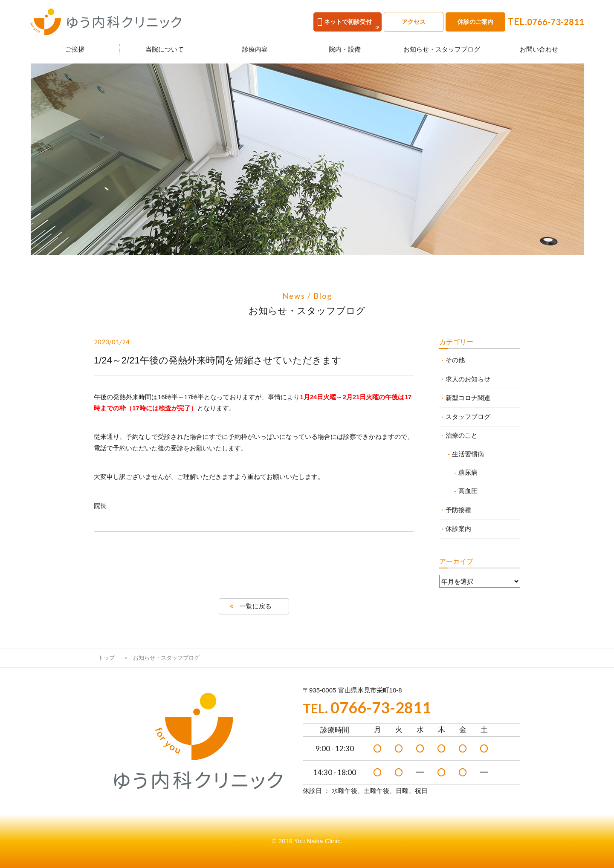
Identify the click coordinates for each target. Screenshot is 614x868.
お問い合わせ (539, 49)
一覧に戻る (256, 606)
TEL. (546, 22)
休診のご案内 (475, 22)
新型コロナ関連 (468, 398)
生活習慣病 (468, 454)
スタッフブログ (468, 417)
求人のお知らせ (468, 379)
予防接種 (458, 510)
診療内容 (255, 49)
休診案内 (458, 529)
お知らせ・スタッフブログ (442, 49)
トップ (106, 658)
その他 (455, 360)
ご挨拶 (75, 49)
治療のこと (462, 435)
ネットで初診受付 (345, 22)
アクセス (414, 22)
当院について (165, 49)
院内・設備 (345, 49)
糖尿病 (468, 472)
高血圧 (468, 491)
